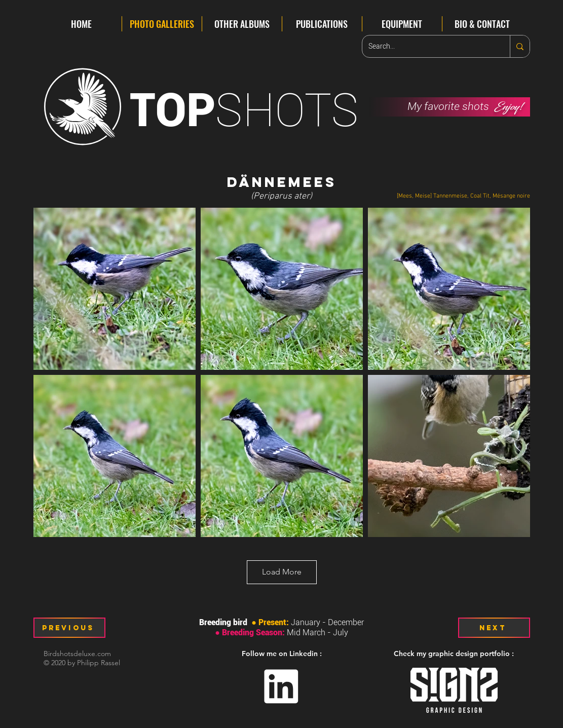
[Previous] (69, 628)
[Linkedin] (281, 687)
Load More (282, 572)
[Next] (494, 628)
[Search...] (428, 46)
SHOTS (244, 110)
